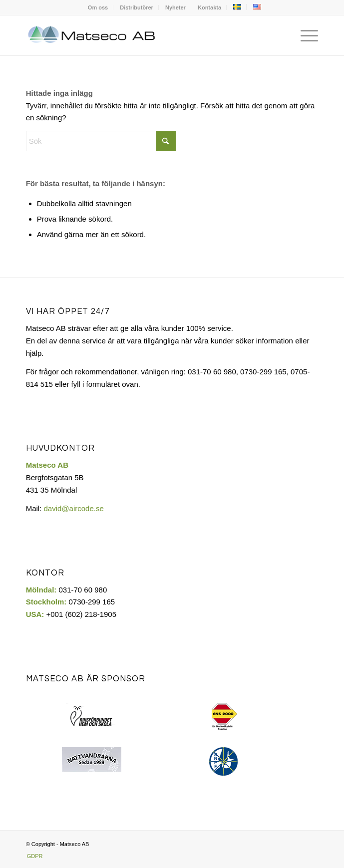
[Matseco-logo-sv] (143, 35)
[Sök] (101, 141)
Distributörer (137, 7)
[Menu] (304, 35)
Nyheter (175, 7)
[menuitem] (98, 7)
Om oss (98, 7)
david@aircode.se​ (74, 508)
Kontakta (209, 7)
